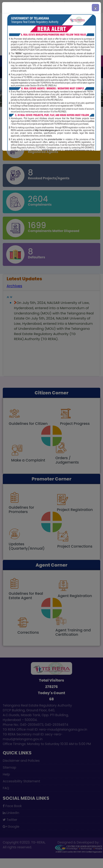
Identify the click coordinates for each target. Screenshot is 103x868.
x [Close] (95, 8)
